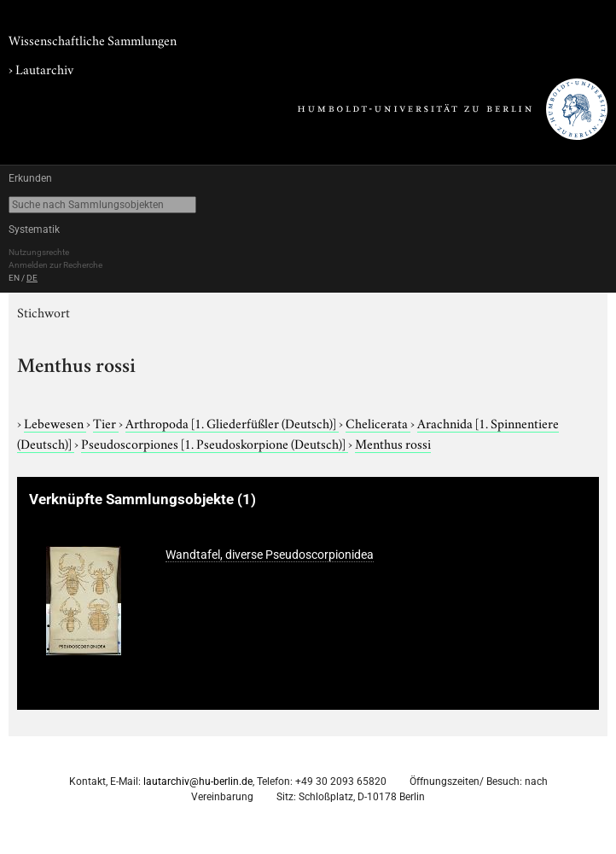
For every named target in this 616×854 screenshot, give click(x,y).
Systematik (34, 229)
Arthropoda (232, 422)
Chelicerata (378, 422)
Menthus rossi (393, 443)
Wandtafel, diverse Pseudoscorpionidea (270, 555)
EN (14, 278)
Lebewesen (55, 422)
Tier (106, 422)
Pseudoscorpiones (215, 443)
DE (32, 278)
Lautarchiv (44, 68)
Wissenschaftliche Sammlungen (93, 39)
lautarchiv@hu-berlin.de (198, 781)
